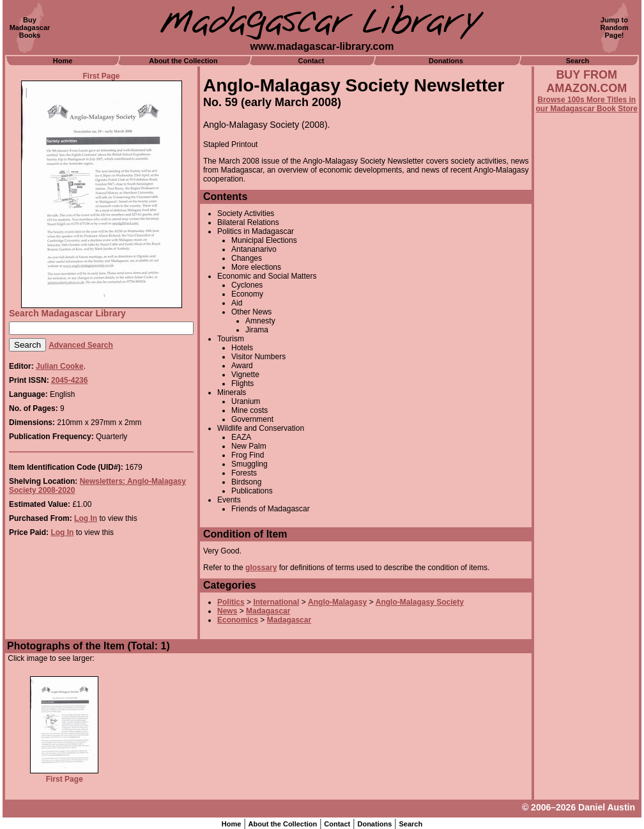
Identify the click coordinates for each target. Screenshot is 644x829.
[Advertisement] (586, 458)
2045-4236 (69, 380)
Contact (311, 61)
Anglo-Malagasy (337, 602)
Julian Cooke (60, 366)
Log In (86, 518)
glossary (261, 568)
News (227, 611)
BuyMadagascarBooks (30, 27)
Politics (231, 602)
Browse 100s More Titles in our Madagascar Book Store (587, 104)
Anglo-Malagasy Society (420, 602)
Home (63, 61)
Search (578, 61)
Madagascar (268, 611)
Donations (446, 61)
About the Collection (183, 61)
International (276, 602)
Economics (238, 620)
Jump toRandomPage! (615, 27)
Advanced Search (81, 345)
